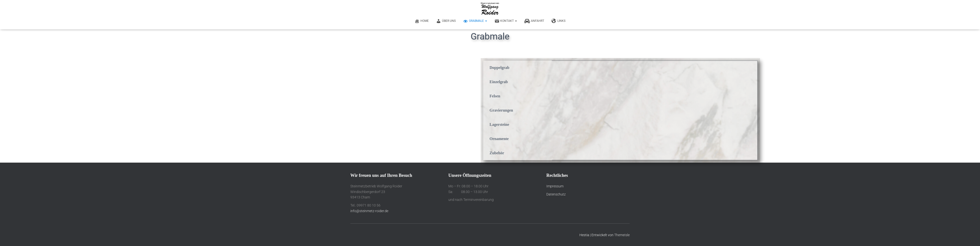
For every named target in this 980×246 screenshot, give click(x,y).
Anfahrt (534, 21)
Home (422, 21)
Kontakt (506, 21)
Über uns (446, 21)
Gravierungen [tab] (628, 110)
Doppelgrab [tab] (626, 68)
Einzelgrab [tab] (625, 82)
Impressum (555, 186)
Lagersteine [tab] (626, 124)
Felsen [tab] (621, 96)
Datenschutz (556, 194)
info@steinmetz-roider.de (369, 211)
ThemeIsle (622, 235)
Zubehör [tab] (623, 153)
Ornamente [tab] (625, 139)
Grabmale (475, 21)
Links (558, 21)
